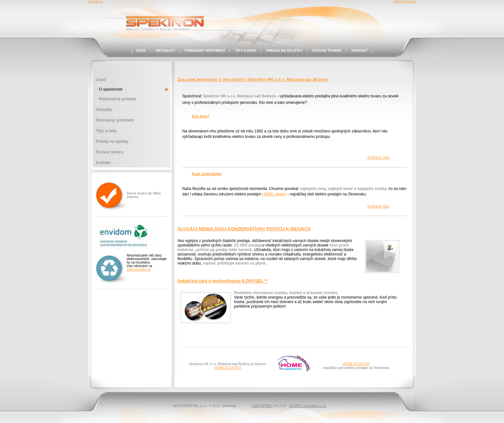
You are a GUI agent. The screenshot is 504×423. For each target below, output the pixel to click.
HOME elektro (274, 194)
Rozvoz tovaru (327, 50)
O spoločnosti (111, 89)
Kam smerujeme (207, 174)
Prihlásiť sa (95, 2)
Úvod (141, 50)
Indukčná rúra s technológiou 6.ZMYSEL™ (223, 281)
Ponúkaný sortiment (205, 50)
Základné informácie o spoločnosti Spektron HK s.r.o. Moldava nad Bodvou (253, 79)
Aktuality (165, 50)
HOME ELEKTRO (228, 368)
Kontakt (360, 50)
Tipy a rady (246, 50)
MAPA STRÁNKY (405, 2)
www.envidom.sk (139, 270)
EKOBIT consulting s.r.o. (308, 406)
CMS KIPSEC (262, 406)
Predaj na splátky (284, 50)
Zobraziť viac (378, 157)
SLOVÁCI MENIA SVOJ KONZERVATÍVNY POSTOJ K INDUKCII (244, 229)
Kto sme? (201, 116)
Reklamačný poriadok (117, 99)
